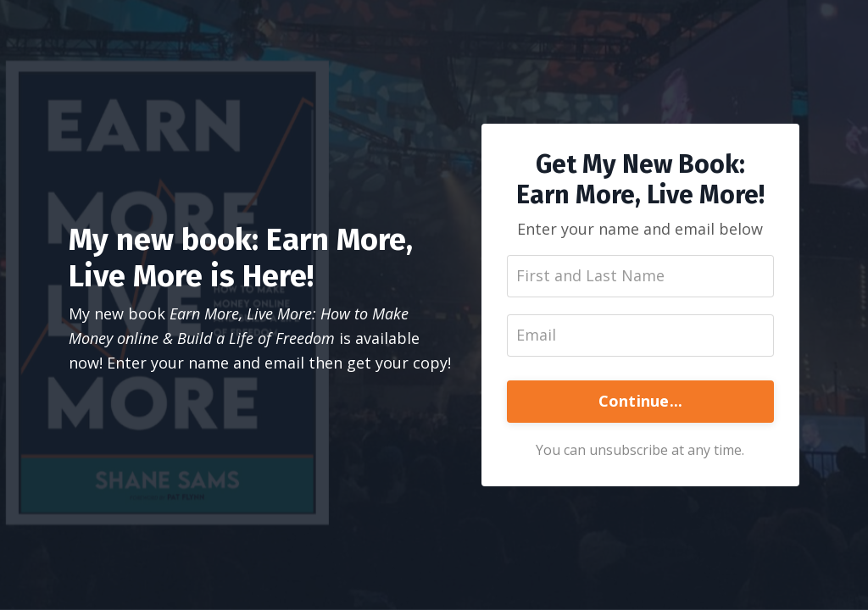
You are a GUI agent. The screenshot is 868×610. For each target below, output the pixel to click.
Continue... (641, 401)
